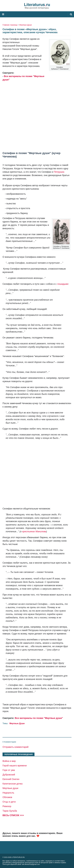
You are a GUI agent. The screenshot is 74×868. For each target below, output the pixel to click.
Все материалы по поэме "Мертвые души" (39, 718)
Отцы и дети (9, 802)
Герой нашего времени (15, 766)
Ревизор (7, 806)
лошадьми (63, 284)
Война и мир (9, 761)
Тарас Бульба (10, 811)
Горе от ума (9, 770)
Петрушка (59, 172)
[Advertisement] (37, 112)
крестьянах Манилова (34, 532)
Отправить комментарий (15, 747)
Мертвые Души (26, 25)
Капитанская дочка (13, 784)
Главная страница (10, 25)
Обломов (7, 797)
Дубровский (9, 775)
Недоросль (8, 793)
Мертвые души (10, 788)
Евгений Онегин (11, 779)
